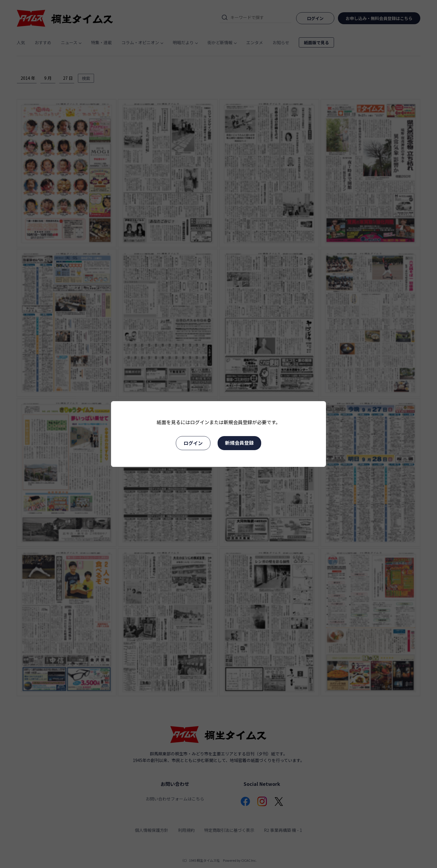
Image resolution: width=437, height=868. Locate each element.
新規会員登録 (239, 443)
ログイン (193, 443)
